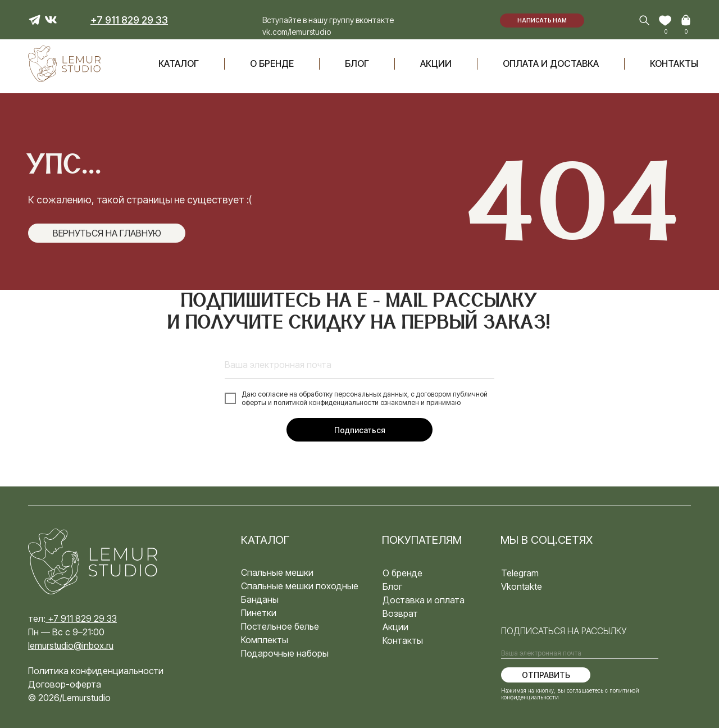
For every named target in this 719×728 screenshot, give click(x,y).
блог (357, 63)
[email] (359, 365)
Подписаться (360, 430)
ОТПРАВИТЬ (546, 675)
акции (436, 63)
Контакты (674, 63)
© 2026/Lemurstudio (69, 698)
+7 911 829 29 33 (82, 618)
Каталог (179, 63)
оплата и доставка (551, 63)
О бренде (272, 63)
